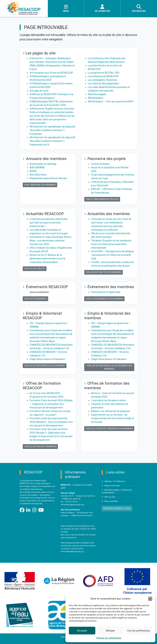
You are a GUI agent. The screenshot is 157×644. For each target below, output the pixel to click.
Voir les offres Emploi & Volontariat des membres (109, 367)
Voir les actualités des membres (104, 272)
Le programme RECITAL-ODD (104, 73)
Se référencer (119, 481)
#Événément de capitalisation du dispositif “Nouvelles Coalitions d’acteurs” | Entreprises (53, 130)
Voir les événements (35, 299)
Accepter (82, 631)
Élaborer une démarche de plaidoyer (111, 411)
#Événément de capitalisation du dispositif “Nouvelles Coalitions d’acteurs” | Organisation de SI (53, 141)
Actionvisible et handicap (43, 164)
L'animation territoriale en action (108, 400)
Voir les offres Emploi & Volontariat (45, 366)
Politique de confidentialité (109, 638)
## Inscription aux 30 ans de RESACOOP (51, 73)
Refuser (110, 631)
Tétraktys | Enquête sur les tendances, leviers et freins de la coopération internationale (111, 244)
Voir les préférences (139, 631)
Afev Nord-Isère (38, 175)
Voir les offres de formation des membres (109, 429)
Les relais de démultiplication (104, 83)
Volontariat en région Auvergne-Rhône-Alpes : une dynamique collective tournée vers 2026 (51, 241)
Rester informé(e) (112, 486)
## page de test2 (39, 91)
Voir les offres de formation (40, 447)
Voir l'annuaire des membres (40, 185)
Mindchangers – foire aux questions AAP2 (111, 101)
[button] (150, 599)
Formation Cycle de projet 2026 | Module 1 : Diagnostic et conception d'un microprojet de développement (51, 404)
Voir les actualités (35, 269)
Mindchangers (96, 98)
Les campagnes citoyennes (103, 80)
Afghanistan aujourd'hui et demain (48, 178)
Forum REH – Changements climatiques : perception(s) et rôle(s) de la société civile (112, 255)
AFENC (33, 171)
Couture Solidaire (100, 164)
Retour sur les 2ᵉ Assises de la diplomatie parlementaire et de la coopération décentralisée (47, 259)
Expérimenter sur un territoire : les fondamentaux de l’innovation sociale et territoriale (113, 418)
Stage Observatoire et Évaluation (47, 359)
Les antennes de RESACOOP (103, 76)
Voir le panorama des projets (102, 199)
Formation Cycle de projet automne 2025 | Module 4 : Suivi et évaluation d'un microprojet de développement (51, 422)
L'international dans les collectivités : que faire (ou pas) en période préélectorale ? (49, 223)
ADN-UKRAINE (37, 168)
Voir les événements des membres (104, 299)
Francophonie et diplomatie (106, 292)
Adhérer (108, 481)
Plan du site (110, 497)
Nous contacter (111, 501)
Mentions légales (97, 94)
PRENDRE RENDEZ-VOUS (117, 508)
